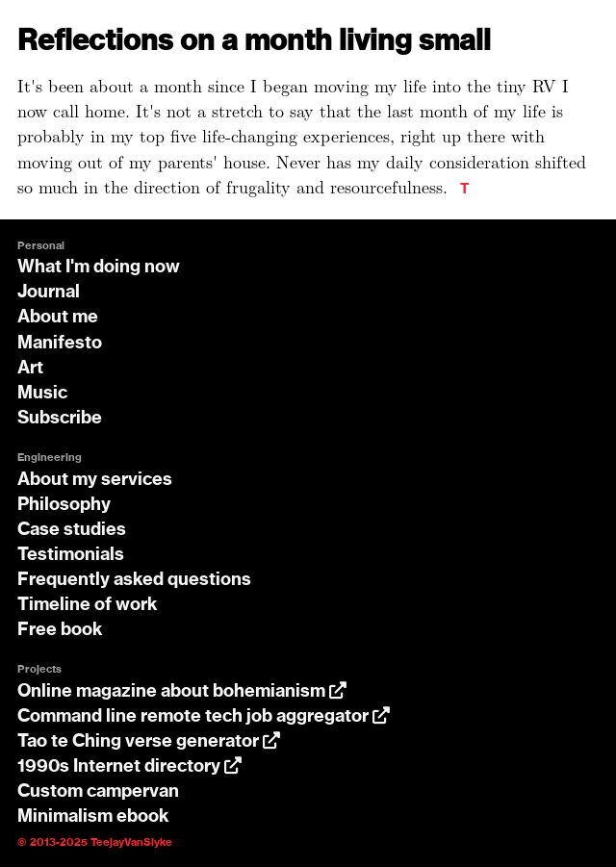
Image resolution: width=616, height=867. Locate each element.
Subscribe (60, 419)
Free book (60, 630)
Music (42, 394)
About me (58, 318)
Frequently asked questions (134, 580)
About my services (95, 480)
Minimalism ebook (93, 817)
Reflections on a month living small (254, 42)
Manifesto (60, 344)
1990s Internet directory (129, 767)
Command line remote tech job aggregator (204, 717)
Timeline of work (88, 605)
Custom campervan (98, 792)
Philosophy (64, 505)
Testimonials (71, 555)
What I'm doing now (99, 268)
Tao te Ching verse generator (149, 742)
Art (30, 369)
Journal (49, 293)
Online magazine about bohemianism (182, 692)
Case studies (72, 530)
